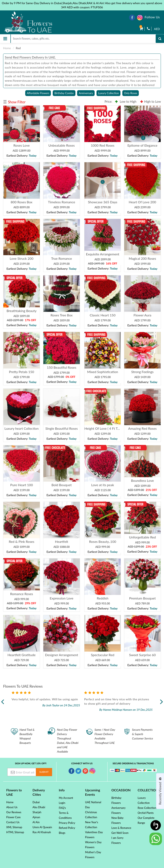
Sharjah (37, 812)
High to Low (151, 101)
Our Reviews (14, 812)
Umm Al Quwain (42, 827)
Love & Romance (121, 828)
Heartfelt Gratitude (22, 655)
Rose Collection (147, 808)
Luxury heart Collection (21, 428)
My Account (66, 798)
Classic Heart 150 (103, 315)
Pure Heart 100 (22, 485)
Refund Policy (67, 828)
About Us (12, 807)
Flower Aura (142, 315)
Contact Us (13, 822)
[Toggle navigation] (5, 39)
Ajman (36, 817)
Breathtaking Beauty (21, 311)
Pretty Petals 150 (22, 372)
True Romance (61, 258)
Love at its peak (102, 485)
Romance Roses (21, 594)
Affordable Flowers (38, 93)
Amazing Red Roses (142, 428)
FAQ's (62, 808)
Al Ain (36, 822)
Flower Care (13, 817)
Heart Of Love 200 (142, 202)
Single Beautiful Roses (61, 428)
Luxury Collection (108, 93)
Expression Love (61, 598)
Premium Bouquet (142, 598)
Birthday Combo (64, 93)
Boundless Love (143, 480)
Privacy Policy (67, 823)
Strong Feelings (142, 372)
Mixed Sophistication (103, 372)
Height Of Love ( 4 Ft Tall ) (103, 428)
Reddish (103, 598)
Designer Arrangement (62, 655)
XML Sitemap (14, 827)
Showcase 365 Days (102, 202)
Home (7, 48)
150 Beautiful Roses (62, 367)
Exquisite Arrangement (103, 254)
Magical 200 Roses (142, 258)
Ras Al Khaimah (42, 832)
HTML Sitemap (15, 832)
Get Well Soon (120, 833)
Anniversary (86, 93)
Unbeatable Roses (61, 145)
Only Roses (131, 93)
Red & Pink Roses (21, 541)
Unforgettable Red (142, 537)
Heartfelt (62, 541)
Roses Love (21, 145)
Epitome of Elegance (143, 145)
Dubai (36, 802)
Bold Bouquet (62, 485)
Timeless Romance (61, 202)
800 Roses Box (21, 202)
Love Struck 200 (21, 258)
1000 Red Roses (102, 145)
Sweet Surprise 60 (143, 655)
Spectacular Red (103, 655)
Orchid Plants (146, 813)
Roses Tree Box (61, 315)
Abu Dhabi (39, 807)
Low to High (126, 101)
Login (62, 803)
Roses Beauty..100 (103, 541)
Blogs (62, 833)
